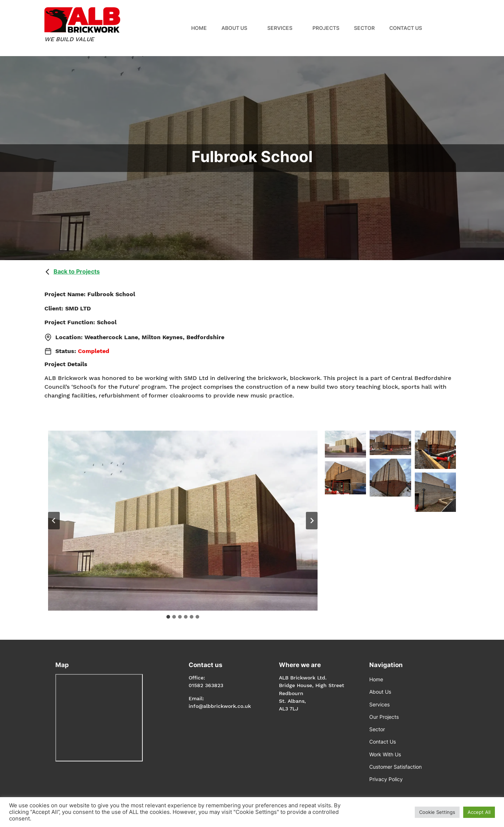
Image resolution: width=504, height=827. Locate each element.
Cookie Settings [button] (437, 812)
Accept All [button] (479, 812)
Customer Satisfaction (395, 767)
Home (199, 28)
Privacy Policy (386, 779)
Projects (326, 28)
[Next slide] (312, 521)
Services (280, 28)
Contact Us (406, 28)
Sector (364, 28)
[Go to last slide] (54, 521)
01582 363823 (206, 685)
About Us (234, 28)
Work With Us (385, 754)
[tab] (168, 617)
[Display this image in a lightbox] (183, 520)
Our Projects (384, 717)
